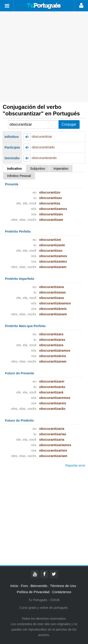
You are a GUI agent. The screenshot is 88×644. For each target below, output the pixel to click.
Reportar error (75, 465)
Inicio (14, 586)
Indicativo (14, 169)
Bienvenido (39, 586)
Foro (24, 586)
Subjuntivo (38, 169)
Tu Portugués (44, 6)
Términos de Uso (63, 586)
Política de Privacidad (33, 592)
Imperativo (61, 169)
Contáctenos (62, 592)
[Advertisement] (44, 57)
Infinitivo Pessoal (19, 176)
